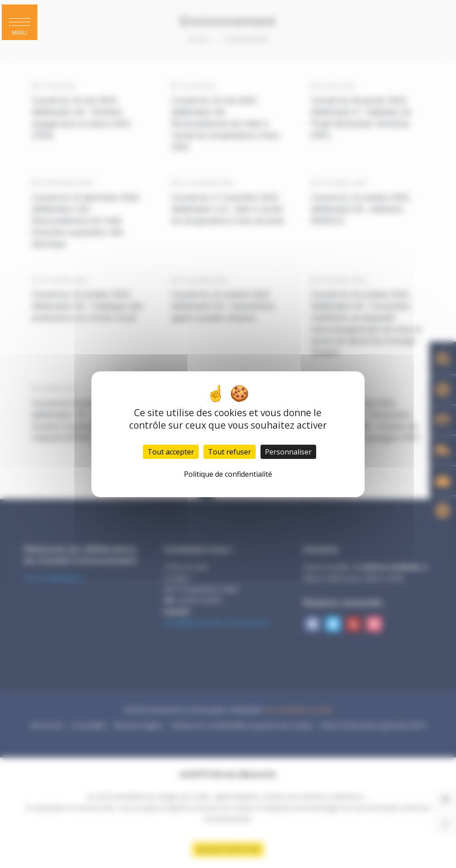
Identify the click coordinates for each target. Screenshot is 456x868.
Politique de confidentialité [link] (228, 474)
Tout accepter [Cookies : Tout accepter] (171, 452)
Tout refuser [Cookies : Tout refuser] (230, 452)
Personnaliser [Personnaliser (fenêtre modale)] (288, 452)
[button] (20, 22)
